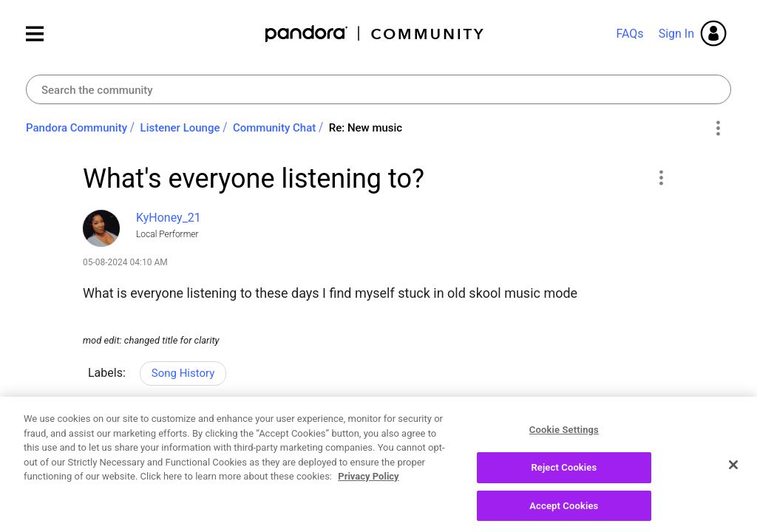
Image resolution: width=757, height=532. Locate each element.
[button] (661, 177)
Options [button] (717, 129)
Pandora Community (375, 34)
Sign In (676, 34)
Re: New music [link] (366, 128)
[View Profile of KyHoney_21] (169, 218)
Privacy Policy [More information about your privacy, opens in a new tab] (368, 488)
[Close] (733, 477)
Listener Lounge (180, 128)
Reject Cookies (564, 479)
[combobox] (378, 89)
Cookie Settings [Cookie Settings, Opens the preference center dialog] (564, 441)
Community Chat (274, 128)
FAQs (629, 34)
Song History (183, 373)
